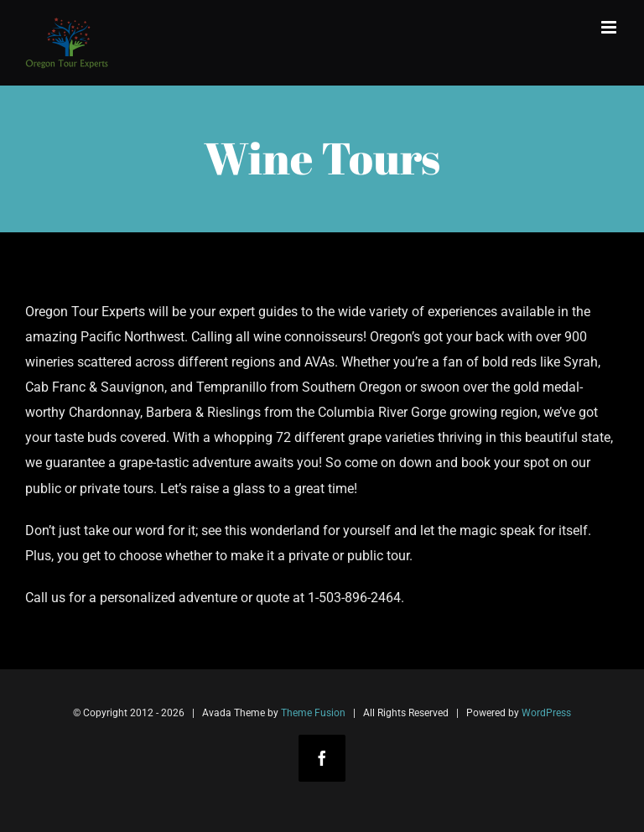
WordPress (546, 713)
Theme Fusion (313, 713)
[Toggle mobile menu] (610, 27)
